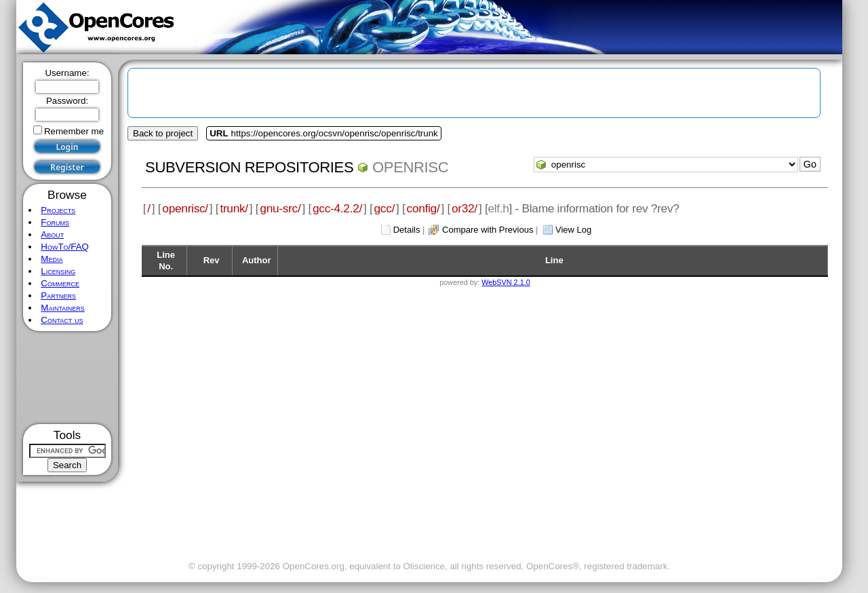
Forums (55, 222)
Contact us (62, 320)
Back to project (163, 133)
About (52, 234)
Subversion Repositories (249, 167)
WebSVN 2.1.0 (506, 282)
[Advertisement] (67, 378)
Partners (58, 295)
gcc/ (384, 208)
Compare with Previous (488, 230)
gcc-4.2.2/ (337, 208)
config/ (423, 208)
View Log (573, 230)
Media (52, 259)
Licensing (58, 271)
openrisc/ (185, 208)
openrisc (410, 167)
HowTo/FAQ (65, 247)
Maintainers (62, 308)
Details (407, 230)
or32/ (465, 208)
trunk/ (234, 208)
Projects (58, 210)
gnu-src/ (280, 208)
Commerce (60, 283)
